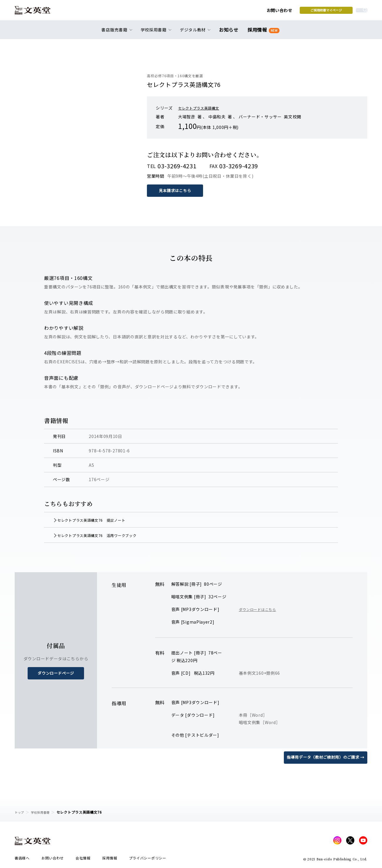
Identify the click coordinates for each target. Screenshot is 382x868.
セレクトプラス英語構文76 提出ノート (101, 520)
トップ (20, 812)
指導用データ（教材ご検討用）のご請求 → (323, 757)
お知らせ (230, 33)
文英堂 (38, 12)
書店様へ (22, 860)
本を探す (341, 12)
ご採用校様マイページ (282, 12)
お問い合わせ (235, 12)
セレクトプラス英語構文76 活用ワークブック (107, 535)
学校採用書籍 (44, 812)
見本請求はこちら (176, 190)
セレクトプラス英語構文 (202, 108)
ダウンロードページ (56, 673)
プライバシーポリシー (148, 860)
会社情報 (83, 860)
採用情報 (262, 33)
